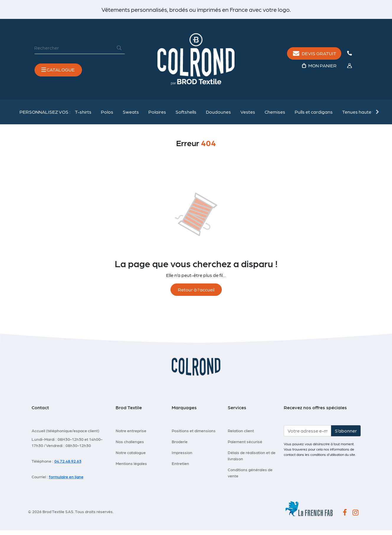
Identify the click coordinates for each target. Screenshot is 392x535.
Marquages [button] (184, 412)
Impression (182, 457)
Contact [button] (40, 412)
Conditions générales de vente (250, 477)
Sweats (131, 116)
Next (377, 116)
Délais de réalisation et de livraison (252, 460)
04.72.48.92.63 (68, 466)
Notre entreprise (131, 435)
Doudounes (218, 116)
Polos (107, 116)
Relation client (241, 435)
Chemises (275, 116)
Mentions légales (131, 468)
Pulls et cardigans (314, 116)
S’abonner (346, 435)
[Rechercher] (74, 50)
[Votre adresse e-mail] (307, 435)
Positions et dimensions (194, 435)
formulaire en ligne (66, 481)
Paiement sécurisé (245, 446)
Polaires (157, 116)
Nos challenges (130, 446)
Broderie (180, 446)
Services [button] (237, 412)
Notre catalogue (131, 457)
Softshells (186, 116)
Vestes (248, 116)
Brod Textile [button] (129, 412)
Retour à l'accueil (196, 294)
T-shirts (83, 116)
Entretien (180, 468)
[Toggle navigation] (58, 72)
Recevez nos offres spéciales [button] (315, 412)
